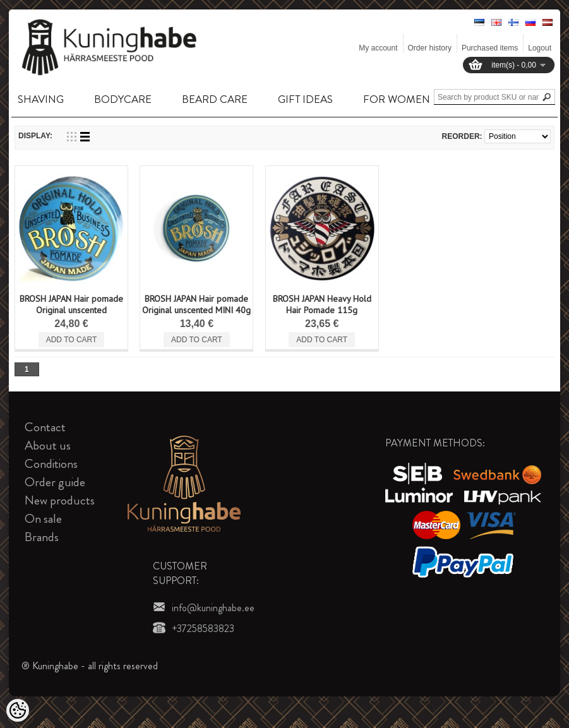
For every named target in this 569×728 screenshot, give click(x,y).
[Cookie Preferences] (18, 710)
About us (48, 445)
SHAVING (41, 99)
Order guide (55, 482)
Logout (540, 48)
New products (60, 500)
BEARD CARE (215, 99)
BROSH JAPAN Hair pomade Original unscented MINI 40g (196, 304)
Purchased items (490, 48)
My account (378, 48)
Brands (42, 537)
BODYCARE (123, 99)
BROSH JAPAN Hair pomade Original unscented (71, 304)
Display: (35, 136)
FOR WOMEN (397, 99)
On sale (43, 519)
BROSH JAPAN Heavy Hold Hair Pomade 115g (322, 304)
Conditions (51, 464)
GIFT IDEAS (305, 99)
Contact (45, 427)
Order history (430, 48)
